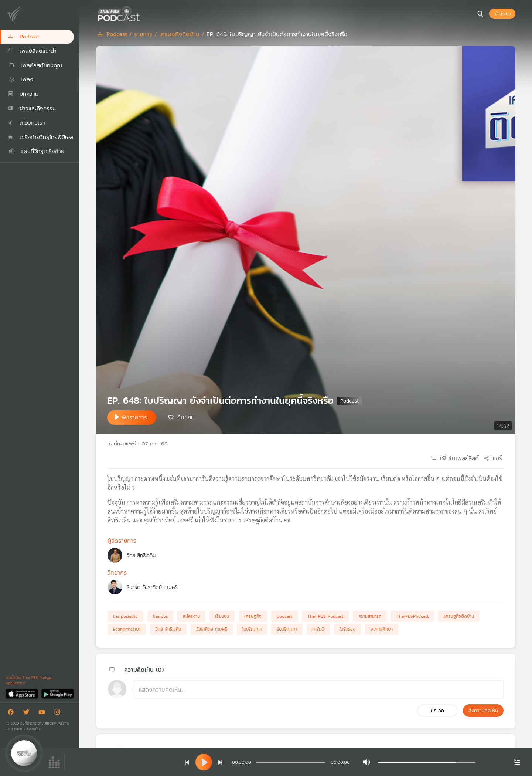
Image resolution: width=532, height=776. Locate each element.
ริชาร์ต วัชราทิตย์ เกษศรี (152, 587)
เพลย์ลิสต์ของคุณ (35, 65)
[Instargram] (59, 713)
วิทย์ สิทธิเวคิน (141, 555)
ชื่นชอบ (186, 417)
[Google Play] (57, 693)
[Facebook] (13, 713)
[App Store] (22, 693)
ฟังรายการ (134, 417)
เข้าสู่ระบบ (502, 14)
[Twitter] (28, 713)
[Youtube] (44, 713)
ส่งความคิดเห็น (483, 710)
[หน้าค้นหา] (480, 14)
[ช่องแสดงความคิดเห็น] (319, 689)
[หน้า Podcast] (142, 13)
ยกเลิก (437, 710)
